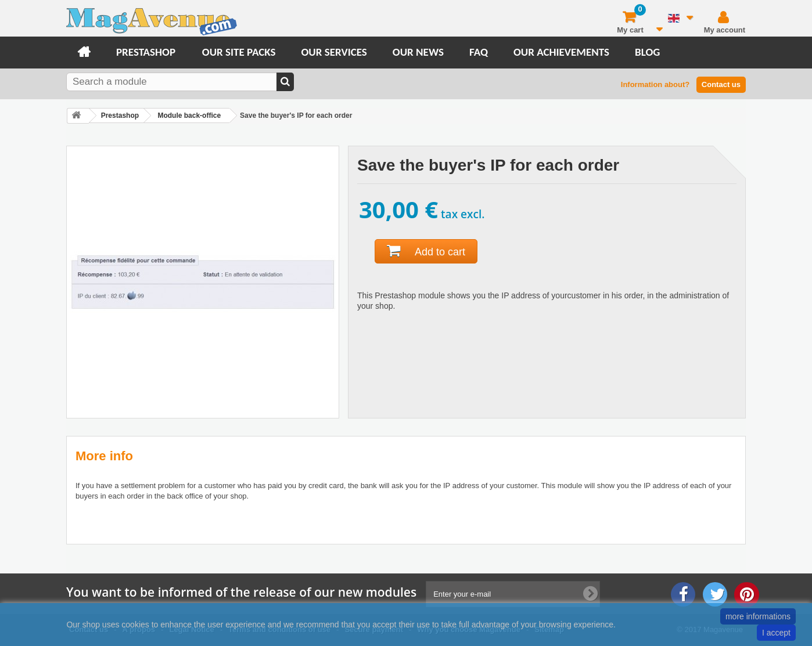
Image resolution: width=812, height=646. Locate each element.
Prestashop (146, 52)
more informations (758, 616)
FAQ (479, 52)
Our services (334, 52)
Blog (647, 52)
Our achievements (561, 52)
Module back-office (189, 116)
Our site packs (239, 52)
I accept (776, 633)
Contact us (721, 84)
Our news (418, 52)
